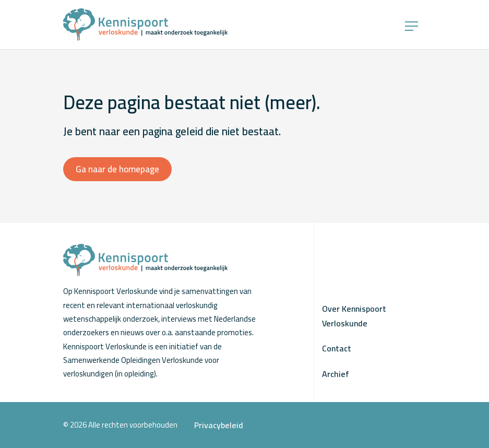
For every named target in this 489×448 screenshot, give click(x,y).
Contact (337, 348)
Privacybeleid (219, 425)
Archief (336, 374)
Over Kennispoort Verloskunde (354, 316)
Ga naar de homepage (117, 169)
